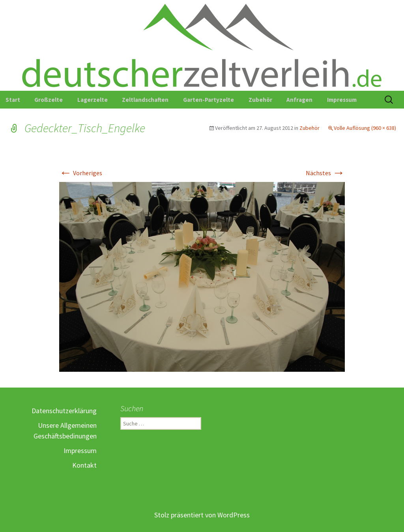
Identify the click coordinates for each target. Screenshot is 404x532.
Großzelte (49, 100)
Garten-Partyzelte (209, 100)
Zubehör (260, 100)
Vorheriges (81, 173)
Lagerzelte (93, 100)
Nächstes (325, 173)
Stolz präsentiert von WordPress (202, 515)
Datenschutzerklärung (64, 411)
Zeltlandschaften (145, 100)
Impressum (342, 100)
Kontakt (84, 465)
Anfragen (299, 100)
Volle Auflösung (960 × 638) (365, 128)
